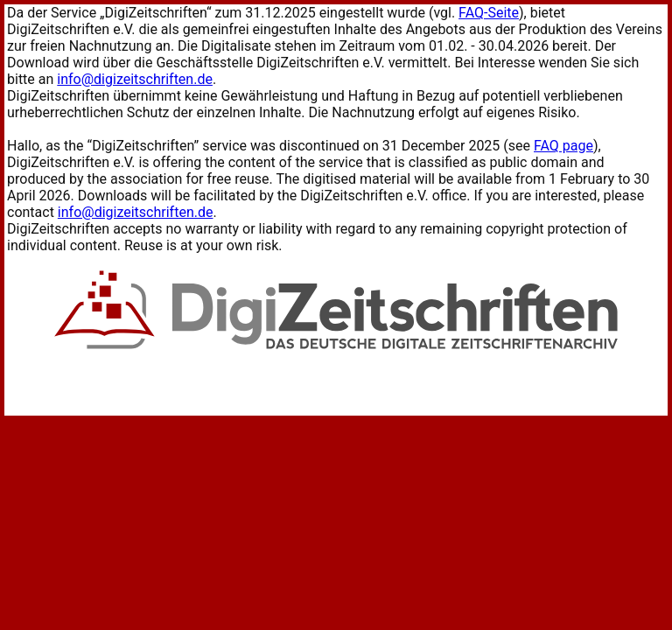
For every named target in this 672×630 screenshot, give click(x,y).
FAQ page (563, 146)
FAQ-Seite (489, 13)
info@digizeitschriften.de (135, 79)
